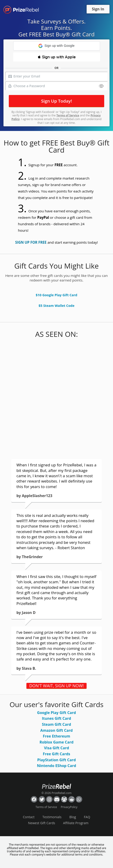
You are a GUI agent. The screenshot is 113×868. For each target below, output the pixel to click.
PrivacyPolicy (69, 807)
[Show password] (101, 86)
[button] (57, 46)
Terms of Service (68, 115)
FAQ (87, 817)
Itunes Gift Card (56, 718)
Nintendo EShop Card (56, 766)
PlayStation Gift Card (57, 760)
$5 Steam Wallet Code (56, 306)
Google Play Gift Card (56, 713)
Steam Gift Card (56, 724)
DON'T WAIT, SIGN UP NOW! (56, 686)
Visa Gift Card (56, 748)
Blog (73, 817)
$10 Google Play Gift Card (56, 295)
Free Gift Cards (56, 754)
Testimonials (52, 817)
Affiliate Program (76, 823)
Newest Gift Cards (42, 823)
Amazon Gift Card (56, 730)
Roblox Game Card (57, 742)
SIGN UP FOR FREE (31, 242)
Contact (29, 817)
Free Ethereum (56, 736)
